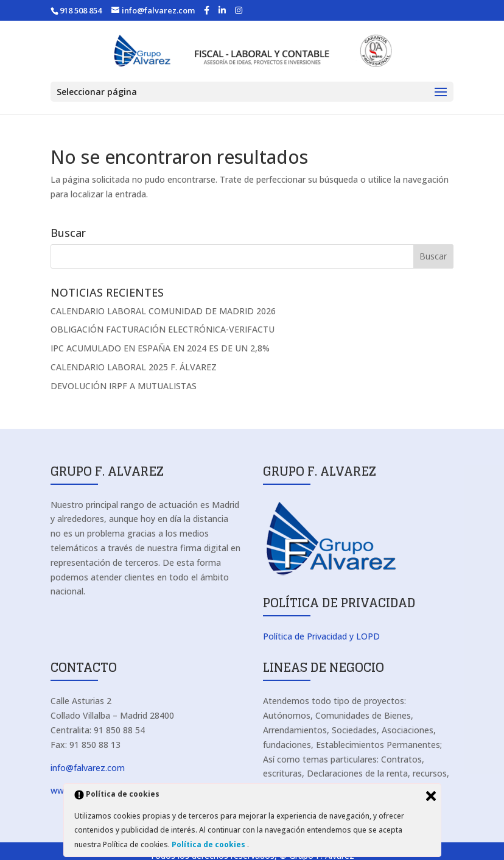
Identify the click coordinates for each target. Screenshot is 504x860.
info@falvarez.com (88, 768)
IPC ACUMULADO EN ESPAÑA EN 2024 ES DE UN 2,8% (160, 348)
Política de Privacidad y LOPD (321, 636)
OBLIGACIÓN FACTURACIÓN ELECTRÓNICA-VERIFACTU (163, 329)
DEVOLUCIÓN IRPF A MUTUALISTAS (124, 386)
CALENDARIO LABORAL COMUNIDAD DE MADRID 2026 (163, 311)
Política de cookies (209, 844)
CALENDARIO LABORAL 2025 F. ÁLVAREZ (134, 367)
